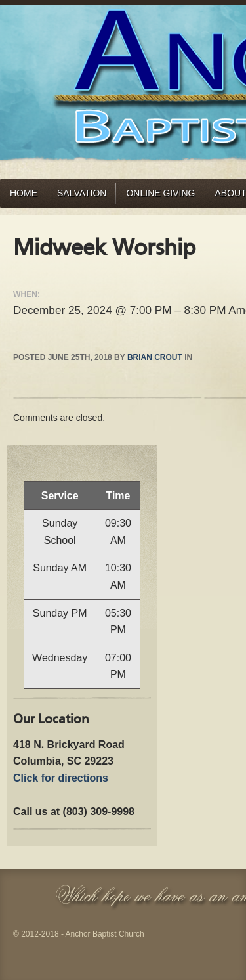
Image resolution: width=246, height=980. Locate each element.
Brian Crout (155, 357)
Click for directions (61, 778)
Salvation (82, 193)
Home (24, 193)
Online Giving (160, 193)
